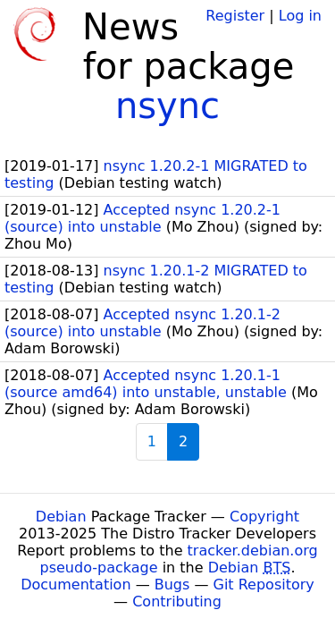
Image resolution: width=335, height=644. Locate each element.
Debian (61, 517)
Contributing (177, 602)
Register (235, 16)
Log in (300, 16)
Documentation (75, 585)
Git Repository (264, 585)
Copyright (264, 517)
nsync (167, 106)
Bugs (172, 585)
